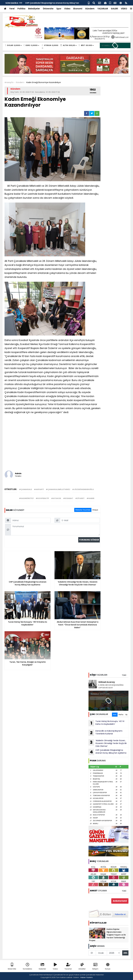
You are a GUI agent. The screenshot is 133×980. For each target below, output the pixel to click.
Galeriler (42, 966)
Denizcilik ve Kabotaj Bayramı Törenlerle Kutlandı (105, 733)
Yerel (12, 9)
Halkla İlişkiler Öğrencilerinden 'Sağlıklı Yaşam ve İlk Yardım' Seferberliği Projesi (107, 935)
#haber (90, 498)
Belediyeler (34, 9)
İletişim (95, 966)
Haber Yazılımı (86, 977)
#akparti (39, 489)
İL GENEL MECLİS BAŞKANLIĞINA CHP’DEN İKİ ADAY (111, 686)
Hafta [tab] (121, 715)
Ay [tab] (126, 715)
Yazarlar (68, 966)
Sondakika (27, 966)
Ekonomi (78, 9)
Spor (59, 9)
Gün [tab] (115, 715)
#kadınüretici (26, 498)
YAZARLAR (103, 9)
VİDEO (124, 9)
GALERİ (114, 9)
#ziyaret (80, 498)
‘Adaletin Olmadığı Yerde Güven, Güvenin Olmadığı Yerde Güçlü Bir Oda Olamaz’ (108, 743)
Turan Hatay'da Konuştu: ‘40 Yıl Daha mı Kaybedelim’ (106, 723)
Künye (108, 966)
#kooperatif (42, 498)
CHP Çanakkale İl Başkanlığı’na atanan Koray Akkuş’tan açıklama (107, 752)
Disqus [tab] (95, 510)
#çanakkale (25, 489)
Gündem (90, 9)
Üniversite (48, 9)
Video (67, 9)
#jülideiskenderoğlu (83, 489)
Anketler (82, 966)
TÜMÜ (124, 675)
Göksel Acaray (107, 682)
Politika (21, 9)
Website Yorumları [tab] (83, 510)
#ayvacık (56, 498)
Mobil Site (12, 966)
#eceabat (68, 498)
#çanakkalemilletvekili (58, 489)
